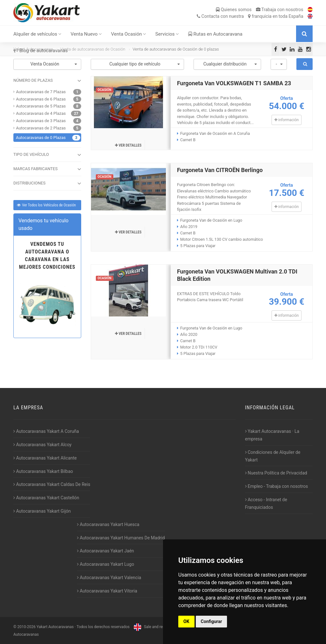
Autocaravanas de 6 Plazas (41, 99)
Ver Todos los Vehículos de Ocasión (46, 205)
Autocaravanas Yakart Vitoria (107, 591)
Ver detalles (128, 145)
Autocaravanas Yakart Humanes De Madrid (121, 538)
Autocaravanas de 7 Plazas (41, 92)
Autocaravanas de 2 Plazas (41, 128)
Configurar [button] (212, 621)
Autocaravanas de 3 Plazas (41, 121)
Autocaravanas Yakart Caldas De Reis (52, 484)
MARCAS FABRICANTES (47, 169)
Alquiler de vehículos (37, 34)
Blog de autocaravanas (41, 51)
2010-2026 (26, 627)
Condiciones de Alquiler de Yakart (273, 456)
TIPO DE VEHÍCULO (47, 155)
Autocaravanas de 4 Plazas (41, 113)
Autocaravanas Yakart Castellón (46, 498)
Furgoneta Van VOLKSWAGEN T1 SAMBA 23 (234, 83)
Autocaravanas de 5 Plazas (41, 106)
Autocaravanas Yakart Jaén (106, 551)
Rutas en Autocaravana (215, 34)
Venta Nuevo (86, 34)
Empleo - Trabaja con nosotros (277, 486)
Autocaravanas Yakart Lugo (106, 564)
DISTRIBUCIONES (47, 184)
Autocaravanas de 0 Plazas (41, 138)
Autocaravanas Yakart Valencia (109, 578)
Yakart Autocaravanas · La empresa (272, 435)
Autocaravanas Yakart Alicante (45, 458)
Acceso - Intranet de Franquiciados (266, 503)
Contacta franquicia (250, 16)
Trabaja (280, 10)
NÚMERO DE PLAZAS (47, 81)
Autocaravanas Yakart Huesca (108, 524)
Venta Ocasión (129, 34)
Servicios (167, 34)
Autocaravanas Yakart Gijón (42, 511)
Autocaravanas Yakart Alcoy (43, 445)
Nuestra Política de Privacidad (276, 473)
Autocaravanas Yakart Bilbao (43, 471)
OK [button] (186, 621)
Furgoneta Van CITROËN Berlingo (220, 170)
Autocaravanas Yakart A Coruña (46, 431)
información (287, 120)
